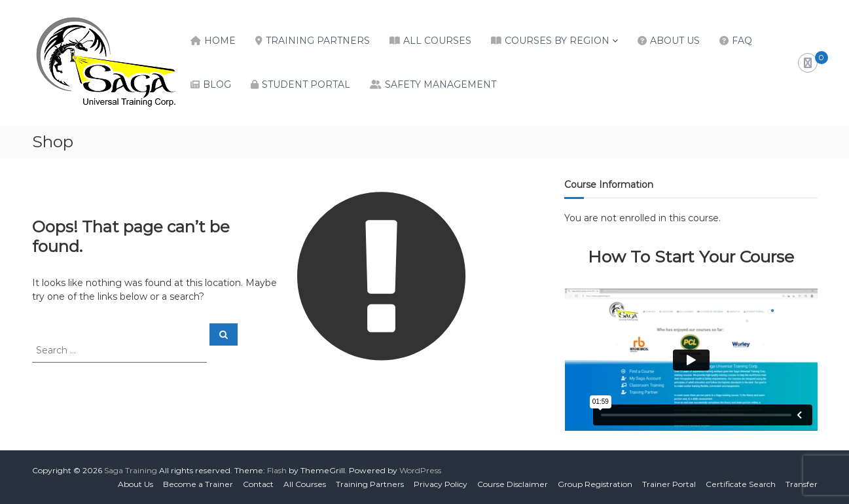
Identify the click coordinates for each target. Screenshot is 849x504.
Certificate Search (741, 484)
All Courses (437, 41)
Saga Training (131, 470)
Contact (258, 484)
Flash (277, 470)
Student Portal (306, 84)
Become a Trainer (198, 484)
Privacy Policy (441, 484)
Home (220, 41)
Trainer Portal (669, 484)
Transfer (802, 484)
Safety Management (441, 84)
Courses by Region (557, 41)
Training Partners (318, 41)
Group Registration (595, 484)
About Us (675, 41)
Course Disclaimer (513, 484)
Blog (217, 84)
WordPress (420, 470)
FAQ (742, 41)
